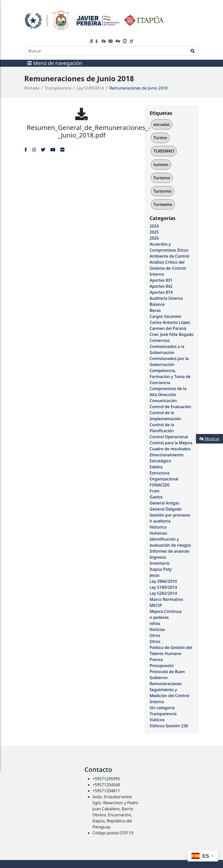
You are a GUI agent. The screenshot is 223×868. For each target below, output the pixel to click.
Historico (158, 527)
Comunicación (163, 401)
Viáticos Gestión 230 (169, 726)
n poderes (159, 617)
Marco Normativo (166, 599)
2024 (154, 226)
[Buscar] (106, 51)
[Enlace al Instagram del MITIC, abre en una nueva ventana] (34, 150)
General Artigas (164, 503)
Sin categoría (162, 708)
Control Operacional (169, 437)
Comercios (160, 340)
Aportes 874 (161, 292)
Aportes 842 (161, 286)
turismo (161, 165)
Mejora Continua (165, 611)
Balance (157, 304)
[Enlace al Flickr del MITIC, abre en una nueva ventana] (62, 150)
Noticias (157, 629)
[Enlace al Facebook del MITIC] (26, 150)
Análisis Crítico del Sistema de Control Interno (168, 268)
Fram (154, 491)
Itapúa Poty (161, 569)
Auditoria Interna (166, 298)
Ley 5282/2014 (163, 593)
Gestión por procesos (170, 515)
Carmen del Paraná (168, 328)
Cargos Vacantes (165, 316)
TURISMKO (164, 151)
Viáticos (157, 720)
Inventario (160, 563)
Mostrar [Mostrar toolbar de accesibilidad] (209, 439)
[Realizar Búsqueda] (193, 51)
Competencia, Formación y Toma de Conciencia (170, 377)
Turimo (160, 138)
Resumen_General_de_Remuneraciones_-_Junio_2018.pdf (88, 131)
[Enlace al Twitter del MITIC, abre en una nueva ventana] (43, 150)
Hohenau (158, 533)
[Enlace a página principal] (94, 20)
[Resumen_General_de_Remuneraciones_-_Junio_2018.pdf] (81, 114)
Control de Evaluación (170, 407)
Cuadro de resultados (170, 449)
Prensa (156, 660)
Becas (155, 310)
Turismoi (162, 178)
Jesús (154, 575)
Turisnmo (162, 191)
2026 (154, 238)
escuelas (161, 124)
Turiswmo (163, 204)
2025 (154, 232)
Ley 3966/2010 (163, 581)
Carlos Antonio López (170, 322)
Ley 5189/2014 (90, 88)
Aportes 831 (161, 280)
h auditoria (160, 521)
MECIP (156, 605)
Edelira (156, 467)
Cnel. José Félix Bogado (172, 334)
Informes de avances (170, 551)
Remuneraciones (166, 684)
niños (155, 623)
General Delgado (166, 509)
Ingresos (158, 557)
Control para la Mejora (171, 443)
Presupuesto (162, 666)
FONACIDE (160, 485)
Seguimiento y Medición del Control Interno (169, 696)
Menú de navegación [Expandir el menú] (55, 63)
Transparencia (58, 88)
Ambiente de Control (169, 256)
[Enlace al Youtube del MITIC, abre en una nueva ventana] (53, 150)
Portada (32, 88)
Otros (155, 635)
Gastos (156, 497)
